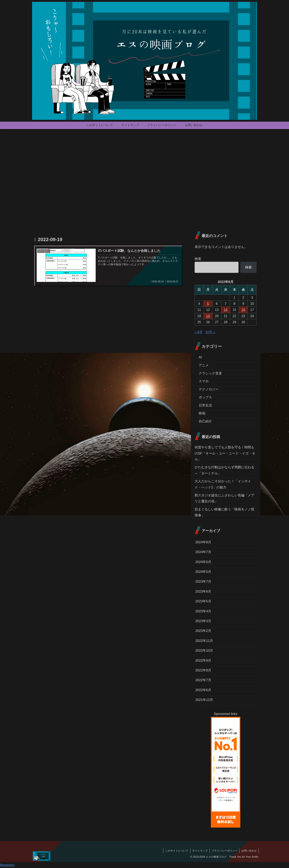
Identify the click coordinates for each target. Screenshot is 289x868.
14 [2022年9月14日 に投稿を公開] (226, 310)
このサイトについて (177, 851)
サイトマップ (200, 851)
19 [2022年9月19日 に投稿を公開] (208, 316)
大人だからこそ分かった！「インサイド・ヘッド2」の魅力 (223, 484)
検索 (198, 259)
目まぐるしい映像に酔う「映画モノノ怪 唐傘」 (226, 512)
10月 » (210, 332)
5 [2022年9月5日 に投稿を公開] (208, 304)
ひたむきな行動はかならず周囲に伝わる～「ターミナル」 (224, 470)
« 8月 (199, 332)
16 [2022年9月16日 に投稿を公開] (243, 310)
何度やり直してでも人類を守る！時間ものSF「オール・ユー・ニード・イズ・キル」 (225, 453)
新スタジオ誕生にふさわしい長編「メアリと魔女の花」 (224, 498)
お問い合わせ (249, 851)
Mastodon (7, 865)
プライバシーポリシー (224, 851)
